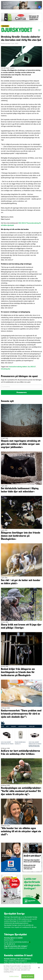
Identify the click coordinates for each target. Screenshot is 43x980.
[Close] (39, 968)
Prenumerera (22, 392)
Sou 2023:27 (32, 367)
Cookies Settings (14, 976)
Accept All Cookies (28, 976)
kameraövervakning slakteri (18, 367)
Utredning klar (6, 369)
